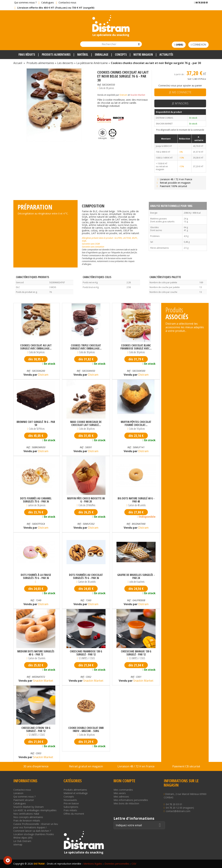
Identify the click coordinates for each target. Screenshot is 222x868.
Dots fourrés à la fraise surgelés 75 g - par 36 (36, 576)
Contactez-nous (67, 2)
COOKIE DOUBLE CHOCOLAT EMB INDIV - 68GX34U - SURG (86, 729)
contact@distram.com (178, 811)
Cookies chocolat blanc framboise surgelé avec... (136, 347)
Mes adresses (121, 797)
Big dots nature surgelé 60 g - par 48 (136, 500)
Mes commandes (123, 790)
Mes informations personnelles (131, 800)
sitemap (18, 844)
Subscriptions (71, 807)
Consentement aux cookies (8, 860)
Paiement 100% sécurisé (172, 186)
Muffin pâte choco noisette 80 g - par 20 (86, 500)
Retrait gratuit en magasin (86, 766)
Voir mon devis (200, 9)
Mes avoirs (120, 793)
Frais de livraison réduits (27, 821)
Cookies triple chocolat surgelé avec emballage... (86, 347)
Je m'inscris (180, 103)
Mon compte (124, 781)
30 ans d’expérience (36, 766)
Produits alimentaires (75, 790)
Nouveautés (70, 800)
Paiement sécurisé (24, 800)
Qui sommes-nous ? (25, 2)
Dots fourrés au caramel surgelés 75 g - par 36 (36, 500)
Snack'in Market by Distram (29, 807)
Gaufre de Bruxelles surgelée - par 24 (136, 576)
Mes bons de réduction (126, 803)
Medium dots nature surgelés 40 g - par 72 (36, 653)
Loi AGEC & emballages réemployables (35, 810)
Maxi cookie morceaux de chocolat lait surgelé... (86, 423)
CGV (134, 864)
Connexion (198, 45)
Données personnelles (117, 864)
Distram (123, 95)
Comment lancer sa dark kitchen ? (32, 831)
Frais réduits (70, 810)
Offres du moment (74, 814)
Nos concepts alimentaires (28, 817)
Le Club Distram (22, 841)
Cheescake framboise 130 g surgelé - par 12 (86, 653)
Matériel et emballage (76, 793)
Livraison (18, 793)
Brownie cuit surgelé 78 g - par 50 (36, 423)
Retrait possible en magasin (173, 183)
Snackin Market (138, 95)
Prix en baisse (71, 803)
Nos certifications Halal (26, 814)
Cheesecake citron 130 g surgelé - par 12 (36, 729)
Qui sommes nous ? (24, 797)
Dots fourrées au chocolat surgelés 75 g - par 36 (86, 576)
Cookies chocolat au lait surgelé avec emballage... (36, 347)
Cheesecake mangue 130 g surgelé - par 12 (136, 653)
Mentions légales (93, 864)
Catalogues (48, 2)
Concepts (69, 797)
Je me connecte (180, 92)
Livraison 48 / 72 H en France (174, 179)
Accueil (18, 63)
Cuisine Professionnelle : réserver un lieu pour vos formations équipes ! (36, 826)
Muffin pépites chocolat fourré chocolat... (136, 423)
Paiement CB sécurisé (186, 766)
